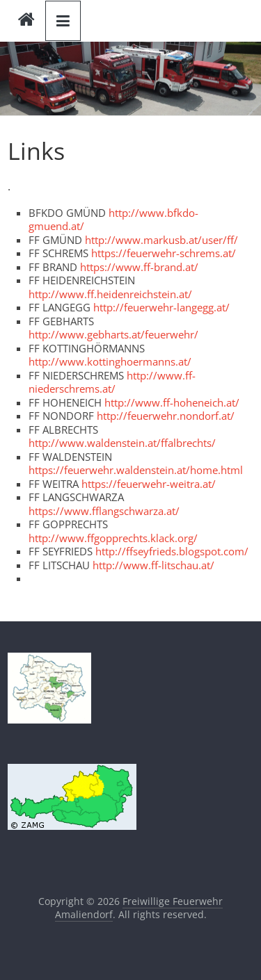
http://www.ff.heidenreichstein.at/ (110, 294)
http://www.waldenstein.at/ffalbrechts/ (122, 443)
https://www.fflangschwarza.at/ (104, 511)
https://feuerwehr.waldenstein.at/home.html (136, 470)
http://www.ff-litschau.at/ (153, 565)
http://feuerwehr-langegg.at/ (161, 307)
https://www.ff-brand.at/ (139, 267)
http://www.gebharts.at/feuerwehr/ (113, 334)
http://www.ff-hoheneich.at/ (172, 402)
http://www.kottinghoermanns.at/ (110, 361)
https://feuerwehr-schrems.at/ (164, 253)
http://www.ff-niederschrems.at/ (112, 382)
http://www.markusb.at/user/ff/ (161, 240)
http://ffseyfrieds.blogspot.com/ (172, 551)
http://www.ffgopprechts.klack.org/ (113, 538)
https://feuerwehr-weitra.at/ (149, 484)
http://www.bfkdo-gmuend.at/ (113, 220)
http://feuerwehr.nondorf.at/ (166, 416)
